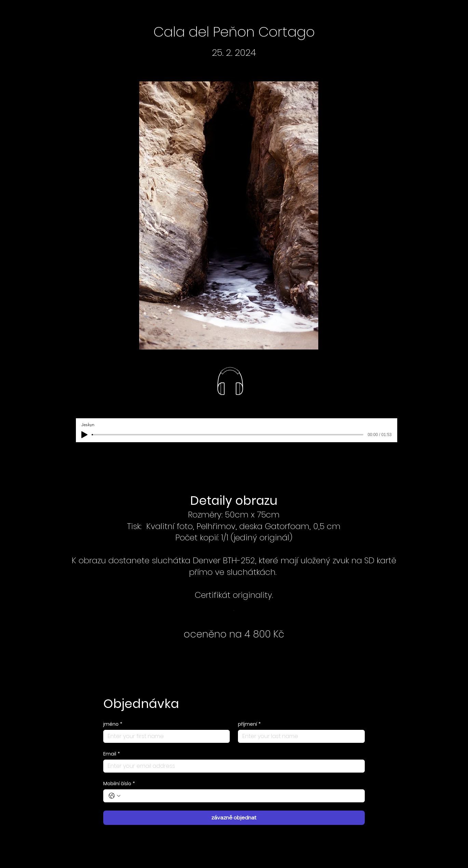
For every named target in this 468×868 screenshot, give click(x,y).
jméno (113, 724)
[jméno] (165, 736)
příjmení (249, 724)
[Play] (84, 435)
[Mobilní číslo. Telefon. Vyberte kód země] (115, 796)
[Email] (232, 766)
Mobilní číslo (119, 784)
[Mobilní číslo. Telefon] (241, 796)
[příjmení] (299, 736)
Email (112, 754)
